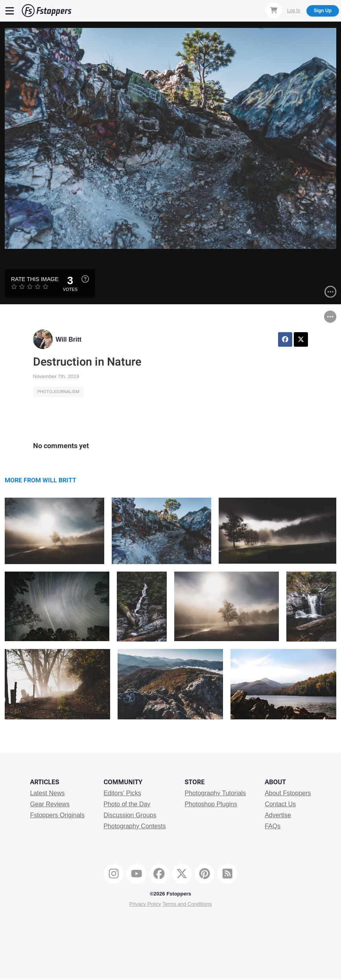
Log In (294, 11)
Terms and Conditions (187, 904)
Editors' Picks (122, 793)
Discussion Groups (130, 815)
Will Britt (69, 339)
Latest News (47, 793)
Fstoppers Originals (57, 815)
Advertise (278, 815)
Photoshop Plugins (211, 804)
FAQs (273, 826)
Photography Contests (135, 826)
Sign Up (323, 11)
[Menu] (10, 11)
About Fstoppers (288, 793)
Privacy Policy (145, 904)
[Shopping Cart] (274, 10)
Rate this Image (35, 279)
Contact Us (280, 804)
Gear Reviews (50, 804)
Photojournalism (58, 392)
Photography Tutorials (215, 793)
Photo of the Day (127, 804)
